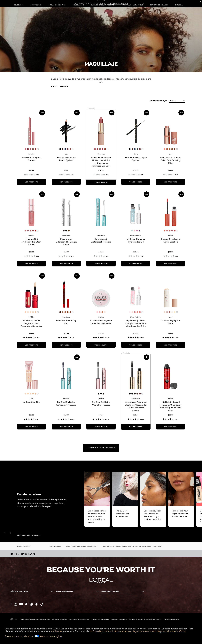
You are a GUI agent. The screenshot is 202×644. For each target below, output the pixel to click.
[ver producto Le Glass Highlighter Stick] (171, 345)
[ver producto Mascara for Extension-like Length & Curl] (66, 264)
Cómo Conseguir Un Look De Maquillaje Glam (82, 546)
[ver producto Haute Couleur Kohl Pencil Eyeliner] (66, 182)
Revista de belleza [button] (159, 5)
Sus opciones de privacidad (22, 636)
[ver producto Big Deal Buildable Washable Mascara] (101, 427)
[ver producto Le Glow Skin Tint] (31, 427)
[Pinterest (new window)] (31, 604)
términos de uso (122, 631)
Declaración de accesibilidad (79, 619)
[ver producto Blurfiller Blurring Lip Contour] (31, 182)
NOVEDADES (19, 5)
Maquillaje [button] (36, 5)
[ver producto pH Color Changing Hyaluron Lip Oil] (136, 264)
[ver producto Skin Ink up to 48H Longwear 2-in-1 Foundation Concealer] (31, 345)
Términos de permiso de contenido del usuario (145, 619)
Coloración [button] (78, 5)
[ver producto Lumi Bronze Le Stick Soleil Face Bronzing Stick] (171, 182)
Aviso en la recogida (51, 636)
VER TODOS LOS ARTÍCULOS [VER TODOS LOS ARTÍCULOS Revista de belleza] (29, 535)
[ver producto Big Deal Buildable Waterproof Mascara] (66, 427)
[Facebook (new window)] (11, 604)
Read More (60, 86)
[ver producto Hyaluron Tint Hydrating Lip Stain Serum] (31, 264)
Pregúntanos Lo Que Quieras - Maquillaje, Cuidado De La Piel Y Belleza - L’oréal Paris (132, 546)
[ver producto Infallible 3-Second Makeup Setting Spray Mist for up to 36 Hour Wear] (171, 427)
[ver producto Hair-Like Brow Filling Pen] (66, 345)
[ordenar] (177, 101)
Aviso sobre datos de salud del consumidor (35, 619)
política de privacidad (101, 631)
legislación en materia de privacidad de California (160, 631)
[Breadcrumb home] (14, 554)
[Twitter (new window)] (26, 604)
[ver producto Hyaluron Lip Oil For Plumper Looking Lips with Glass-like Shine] (136, 345)
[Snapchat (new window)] (36, 604)
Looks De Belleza (55, 546)
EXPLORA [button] (179, 5)
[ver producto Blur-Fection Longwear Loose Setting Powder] (101, 345)
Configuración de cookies (100, 619)
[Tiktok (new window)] (42, 604)
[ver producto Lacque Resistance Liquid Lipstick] (171, 264)
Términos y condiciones (119, 619)
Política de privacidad (59, 619)
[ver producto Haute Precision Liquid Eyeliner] (136, 182)
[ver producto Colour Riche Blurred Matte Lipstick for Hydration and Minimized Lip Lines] (101, 182)
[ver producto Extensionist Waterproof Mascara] (101, 264)
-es (14, 619)
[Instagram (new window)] (16, 604)
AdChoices (56, 631)
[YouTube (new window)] (21, 604)
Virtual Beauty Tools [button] (133, 5)
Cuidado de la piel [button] (57, 5)
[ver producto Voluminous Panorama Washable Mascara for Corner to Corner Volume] (136, 427)
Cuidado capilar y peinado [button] (103, 5)
